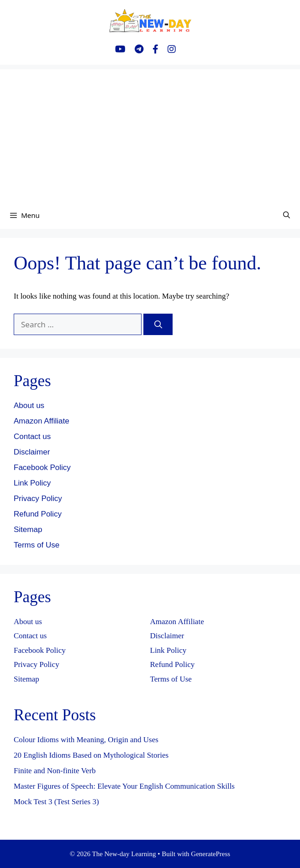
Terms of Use (37, 545)
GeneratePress (211, 854)
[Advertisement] (150, 133)
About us (29, 406)
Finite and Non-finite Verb (55, 771)
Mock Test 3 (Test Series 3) (56, 802)
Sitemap (28, 530)
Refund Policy (38, 514)
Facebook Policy (42, 468)
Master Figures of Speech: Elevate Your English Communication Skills (124, 786)
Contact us (32, 437)
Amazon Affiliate (42, 421)
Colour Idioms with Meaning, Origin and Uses (86, 740)
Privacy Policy (38, 499)
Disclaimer (32, 452)
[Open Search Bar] (287, 215)
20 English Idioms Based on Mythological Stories (91, 755)
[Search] (158, 325)
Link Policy (32, 483)
